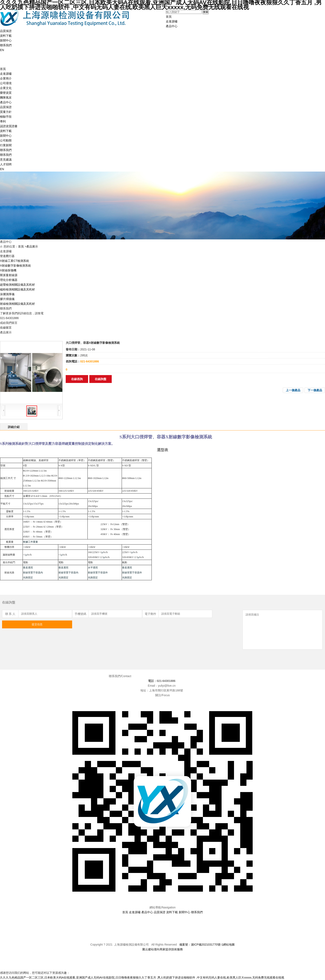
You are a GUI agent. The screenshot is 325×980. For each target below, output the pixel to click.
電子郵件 (150, 614)
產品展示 (32, 246)
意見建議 (6, 160)
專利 (3, 121)
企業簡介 (6, 78)
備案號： (185, 945)
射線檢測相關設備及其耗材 (17, 304)
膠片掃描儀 (7, 299)
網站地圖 (229, 945)
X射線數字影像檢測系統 (15, 266)
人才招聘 (6, 164)
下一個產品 (315, 390)
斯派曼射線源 (9, 275)
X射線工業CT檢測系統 (15, 261)
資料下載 (6, 36)
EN (2, 50)
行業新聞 (6, 145)
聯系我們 (6, 45)
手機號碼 (80, 614)
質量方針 (6, 112)
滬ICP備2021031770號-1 (207, 945)
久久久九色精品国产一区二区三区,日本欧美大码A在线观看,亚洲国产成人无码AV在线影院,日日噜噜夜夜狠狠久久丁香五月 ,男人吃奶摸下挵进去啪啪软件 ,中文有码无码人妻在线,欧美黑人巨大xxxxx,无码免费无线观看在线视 (142, 978)
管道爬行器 (7, 256)
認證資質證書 (9, 126)
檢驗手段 (6, 117)
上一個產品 (293, 390)
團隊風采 (6, 98)
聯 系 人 (10, 614)
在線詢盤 (101, 379)
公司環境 (6, 83)
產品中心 (172, 26)
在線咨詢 (77, 379)
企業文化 (6, 88)
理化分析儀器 (9, 280)
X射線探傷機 (8, 270)
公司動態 (6, 140)
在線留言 (6, 328)
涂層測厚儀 (7, 294)
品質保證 (6, 31)
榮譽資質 (6, 93)
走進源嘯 (172, 21)
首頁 (169, 17)
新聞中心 (6, 40)
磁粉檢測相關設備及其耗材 (17, 289)
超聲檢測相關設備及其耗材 (17, 285)
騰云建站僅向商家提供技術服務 (162, 949)
